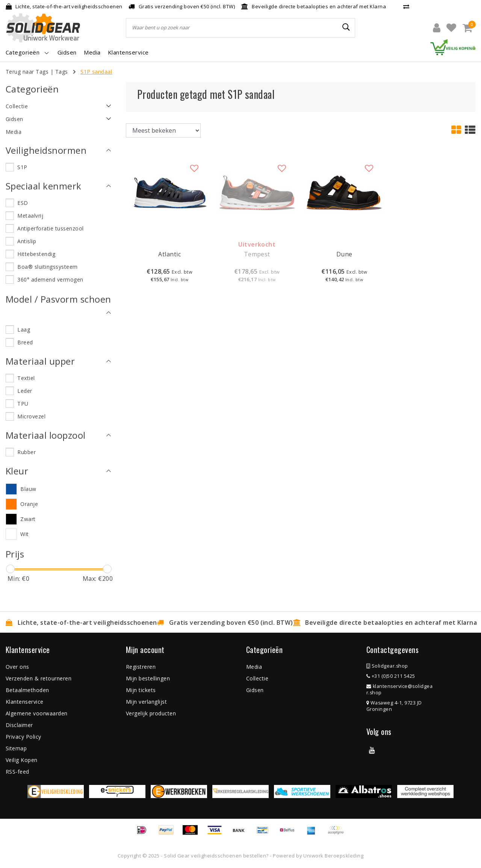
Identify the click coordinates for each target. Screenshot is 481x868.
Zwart (28, 519)
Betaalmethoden (27, 690)
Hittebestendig (36, 254)
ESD (23, 203)
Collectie (257, 678)
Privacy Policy (23, 737)
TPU (23, 404)
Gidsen (255, 690)
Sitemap (16, 748)
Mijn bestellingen (148, 678)
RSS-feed (17, 772)
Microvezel (31, 416)
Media (254, 667)
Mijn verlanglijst (146, 702)
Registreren (141, 667)
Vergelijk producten (151, 713)
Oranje (29, 504)
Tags (62, 72)
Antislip (27, 241)
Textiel (26, 378)
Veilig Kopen (22, 760)
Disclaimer (19, 725)
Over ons (17, 667)
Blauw (28, 489)
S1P (22, 167)
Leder (25, 391)
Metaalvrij (30, 216)
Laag (24, 329)
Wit (24, 534)
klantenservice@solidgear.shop (399, 689)
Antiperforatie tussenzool (50, 228)
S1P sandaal (96, 72)
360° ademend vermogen (50, 279)
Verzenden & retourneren (39, 678)
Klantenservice (25, 702)
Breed (25, 342)
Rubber (26, 452)
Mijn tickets (141, 690)
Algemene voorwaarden (37, 713)
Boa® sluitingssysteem (47, 267)
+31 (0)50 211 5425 (391, 676)
